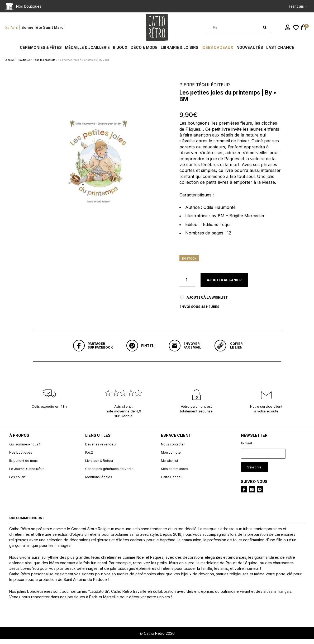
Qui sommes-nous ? (25, 449)
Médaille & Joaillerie (87, 51)
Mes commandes (175, 474)
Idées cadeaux (217, 51)
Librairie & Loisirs (180, 51)
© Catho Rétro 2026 (157, 638)
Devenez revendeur (101, 449)
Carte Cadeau (172, 482)
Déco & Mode (144, 51)
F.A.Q (89, 457)
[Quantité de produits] (187, 283)
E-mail (246, 448)
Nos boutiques (21, 457)
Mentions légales (99, 482)
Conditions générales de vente (109, 474)
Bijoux (120, 51)
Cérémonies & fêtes (41, 51)
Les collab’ (18, 482)
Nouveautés (250, 51)
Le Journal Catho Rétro (27, 474)
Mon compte (171, 457)
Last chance (280, 51)
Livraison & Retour (99, 465)
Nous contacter (173, 449)
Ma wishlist (170, 465)
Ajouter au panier (224, 283)
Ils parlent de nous (23, 465)
